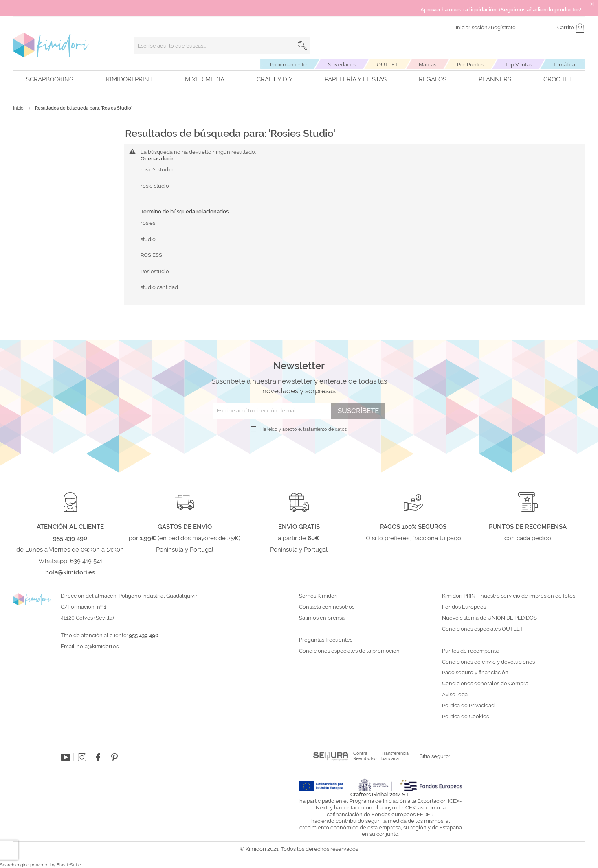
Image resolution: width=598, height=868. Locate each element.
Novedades (342, 65)
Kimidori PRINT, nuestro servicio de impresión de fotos (509, 596)
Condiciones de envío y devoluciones (488, 662)
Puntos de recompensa (471, 651)
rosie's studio (157, 170)
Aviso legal (456, 695)
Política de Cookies (465, 717)
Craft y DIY (275, 79)
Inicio (19, 108)
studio (148, 239)
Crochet (558, 79)
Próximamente (288, 65)
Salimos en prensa (322, 618)
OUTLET (387, 65)
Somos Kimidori (318, 596)
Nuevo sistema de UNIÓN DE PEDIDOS (489, 618)
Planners (495, 79)
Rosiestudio (155, 271)
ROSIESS (151, 255)
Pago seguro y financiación (475, 673)
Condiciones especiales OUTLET (483, 629)
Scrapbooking (50, 79)
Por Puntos (470, 65)
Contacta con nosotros (327, 607)
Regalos (433, 79)
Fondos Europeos (464, 607)
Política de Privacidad (468, 706)
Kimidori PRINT (129, 79)
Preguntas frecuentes (326, 640)
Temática (564, 65)
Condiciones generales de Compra (485, 684)
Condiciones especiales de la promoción (350, 651)
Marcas (428, 65)
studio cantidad (159, 287)
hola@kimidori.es (98, 646)
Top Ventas (518, 65)
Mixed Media (205, 79)
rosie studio (155, 186)
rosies (148, 223)
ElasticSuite (69, 865)
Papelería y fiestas (356, 79)
